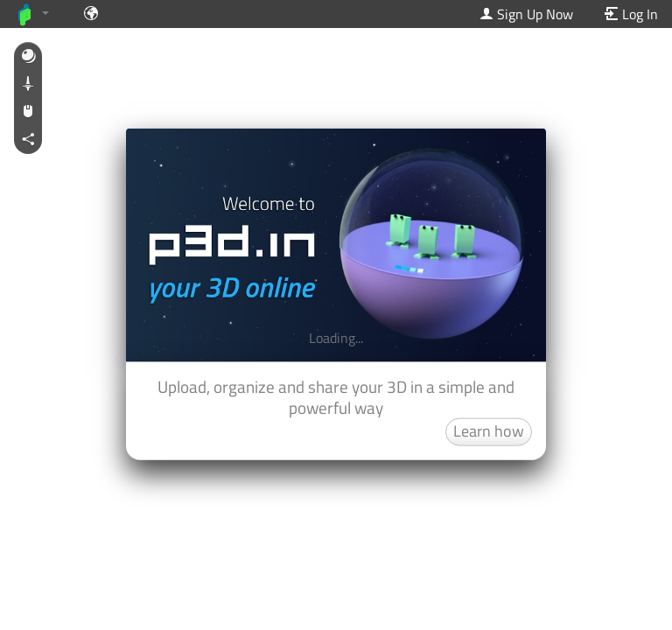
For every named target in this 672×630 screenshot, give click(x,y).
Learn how (489, 430)
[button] (28, 57)
